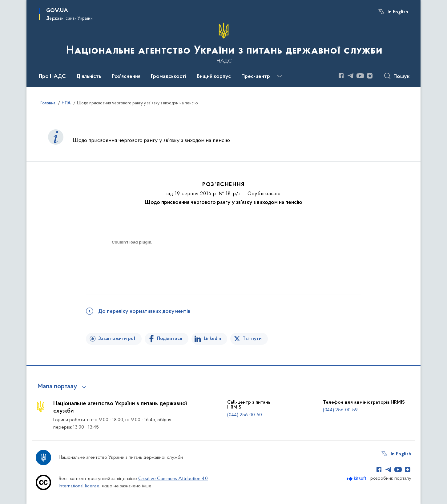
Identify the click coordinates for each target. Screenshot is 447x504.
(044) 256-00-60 (245, 415)
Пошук (402, 77)
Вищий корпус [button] (214, 77)
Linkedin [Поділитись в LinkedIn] (212, 339)
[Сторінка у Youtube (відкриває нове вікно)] (360, 76)
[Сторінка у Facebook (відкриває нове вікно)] (341, 76)
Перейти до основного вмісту (4, 4)
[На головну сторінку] (224, 43)
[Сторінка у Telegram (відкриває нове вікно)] (351, 76)
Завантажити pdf (117, 339)
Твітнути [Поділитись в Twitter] (252, 339)
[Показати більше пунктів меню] (280, 76)
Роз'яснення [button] (126, 77)
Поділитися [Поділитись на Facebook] (170, 339)
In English (398, 12)
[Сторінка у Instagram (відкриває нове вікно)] (370, 76)
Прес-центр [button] (256, 77)
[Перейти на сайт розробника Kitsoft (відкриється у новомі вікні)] (357, 479)
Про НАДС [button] (52, 77)
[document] (132, 264)
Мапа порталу (57, 387)
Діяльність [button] (89, 77)
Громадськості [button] (169, 77)
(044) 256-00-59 (340, 410)
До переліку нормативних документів (144, 312)
